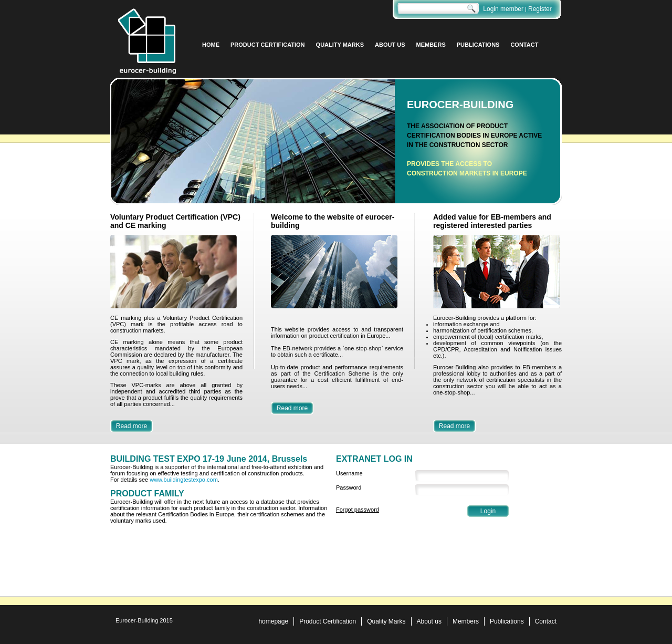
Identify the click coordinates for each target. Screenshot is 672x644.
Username (349, 473)
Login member (503, 9)
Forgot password (358, 510)
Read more (132, 426)
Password (349, 487)
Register (540, 9)
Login (488, 511)
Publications (507, 621)
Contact (546, 621)
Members (466, 621)
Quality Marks (386, 621)
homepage (273, 621)
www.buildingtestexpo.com (184, 480)
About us (429, 621)
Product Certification (328, 621)
